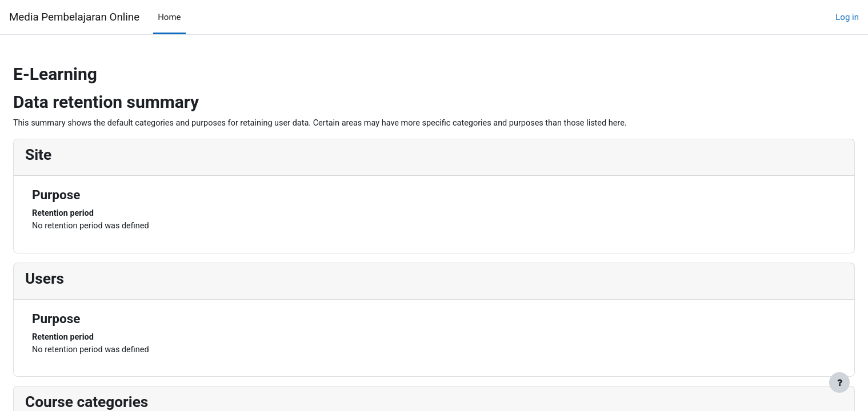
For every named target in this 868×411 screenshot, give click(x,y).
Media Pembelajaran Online (74, 17)
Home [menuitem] (169, 17)
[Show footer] (839, 382)
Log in (847, 17)
